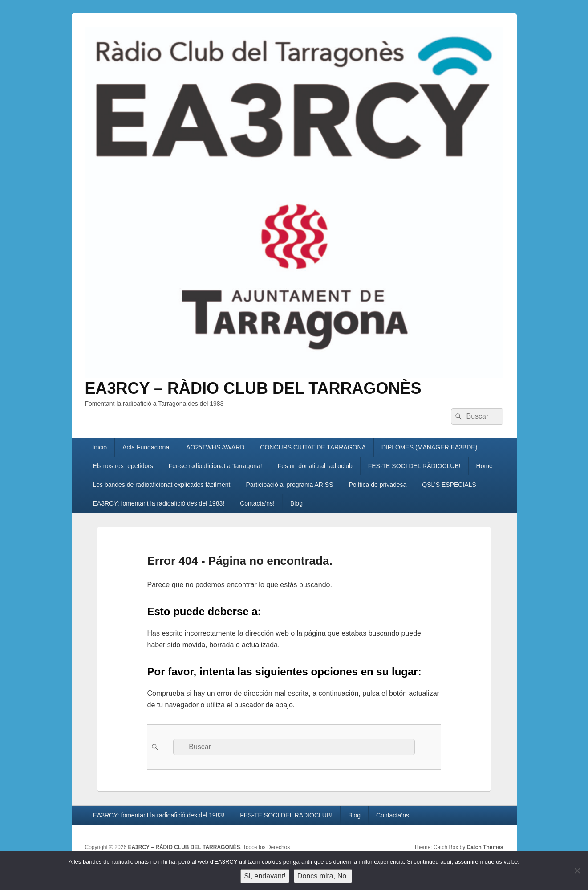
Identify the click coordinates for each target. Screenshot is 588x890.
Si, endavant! (265, 876)
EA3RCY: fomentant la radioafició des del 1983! (158, 503)
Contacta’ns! (257, 503)
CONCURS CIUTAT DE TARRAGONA (313, 447)
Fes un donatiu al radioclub (315, 466)
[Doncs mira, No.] (577, 870)
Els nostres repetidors (123, 466)
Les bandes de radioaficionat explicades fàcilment (161, 485)
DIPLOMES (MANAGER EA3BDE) (430, 447)
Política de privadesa (377, 485)
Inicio (99, 447)
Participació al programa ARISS (289, 485)
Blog (296, 503)
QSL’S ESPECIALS (449, 485)
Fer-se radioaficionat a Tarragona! (215, 466)
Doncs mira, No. (323, 876)
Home (485, 466)
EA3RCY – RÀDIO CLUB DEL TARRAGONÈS (253, 388)
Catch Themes (485, 847)
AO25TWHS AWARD (215, 447)
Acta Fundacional (146, 447)
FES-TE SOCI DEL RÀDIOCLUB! (414, 466)
